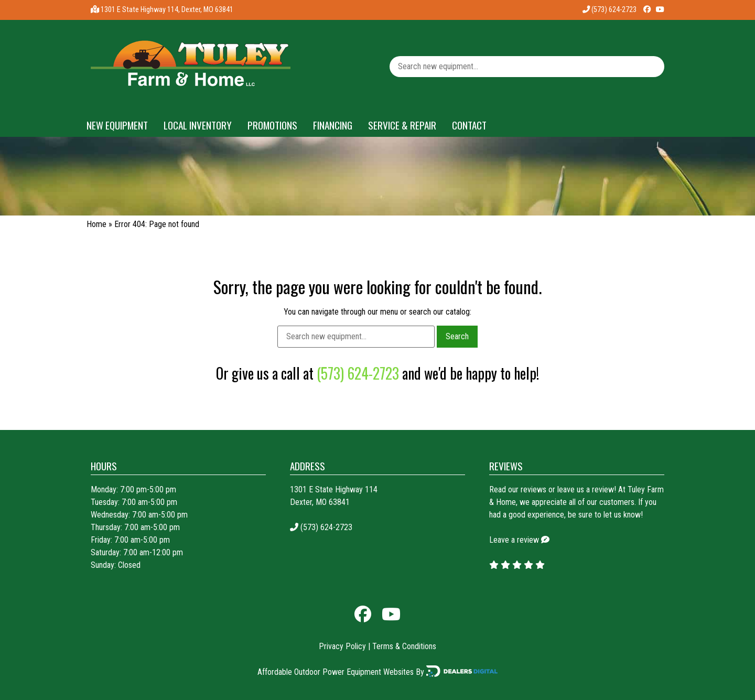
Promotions (272, 125)
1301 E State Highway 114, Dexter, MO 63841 (167, 10)
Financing (333, 125)
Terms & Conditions (404, 646)
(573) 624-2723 (610, 10)
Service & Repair (402, 125)
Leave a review (514, 540)
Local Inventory (198, 125)
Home (96, 224)
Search (457, 336)
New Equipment (117, 125)
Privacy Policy (342, 646)
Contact (469, 125)
